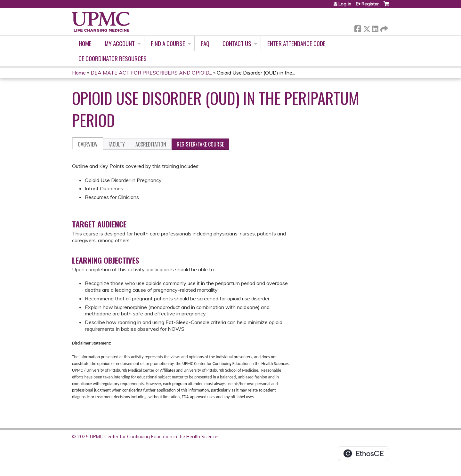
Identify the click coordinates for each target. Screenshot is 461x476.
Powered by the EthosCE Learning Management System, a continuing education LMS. (363, 454)
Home (85, 43)
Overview (88, 144)
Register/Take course (200, 144)
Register (370, 4)
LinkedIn (375, 28)
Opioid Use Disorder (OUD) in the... (256, 73)
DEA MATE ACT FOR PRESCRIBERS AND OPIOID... (151, 73)
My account (120, 43)
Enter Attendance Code (296, 43)
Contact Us (237, 43)
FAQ (205, 43)
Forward (384, 28)
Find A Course (168, 43)
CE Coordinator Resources (113, 58)
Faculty (117, 144)
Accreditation (151, 144)
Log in (345, 4)
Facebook (358, 28)
